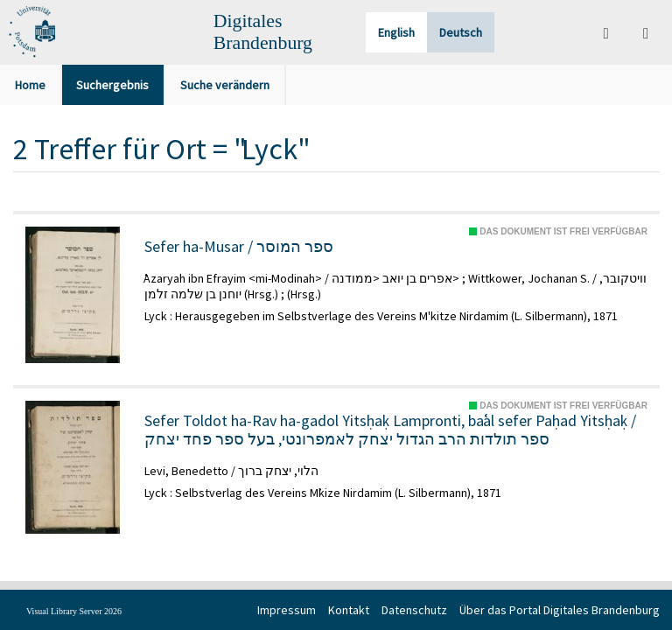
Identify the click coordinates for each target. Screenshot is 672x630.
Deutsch (461, 32)
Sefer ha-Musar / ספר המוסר (239, 247)
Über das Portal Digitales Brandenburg (560, 610)
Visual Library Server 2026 (74, 611)
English (396, 32)
